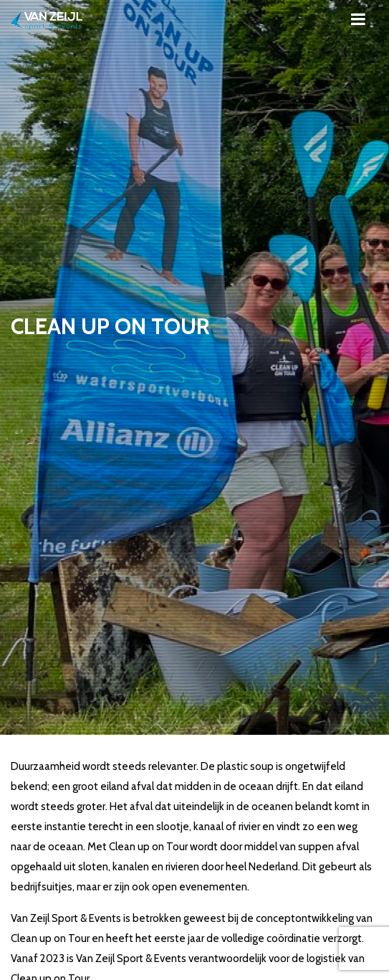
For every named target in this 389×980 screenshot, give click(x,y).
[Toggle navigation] (358, 19)
